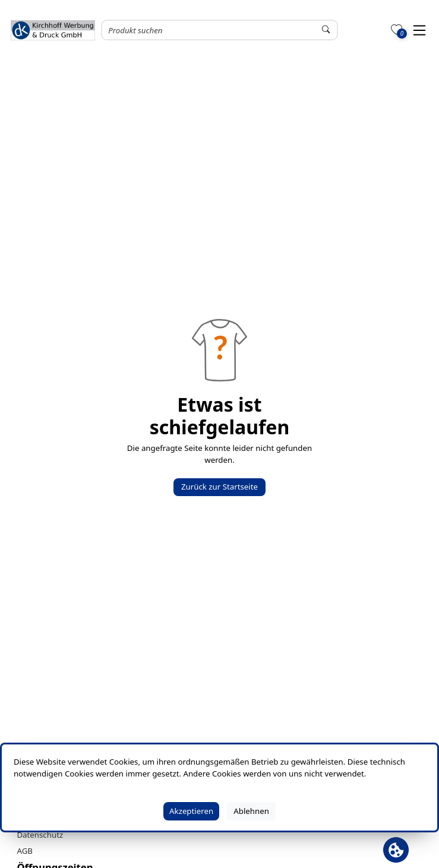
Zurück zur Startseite (219, 487)
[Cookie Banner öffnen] (396, 850)
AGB (25, 851)
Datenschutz (40, 835)
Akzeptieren (191, 811)
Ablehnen (251, 811)
